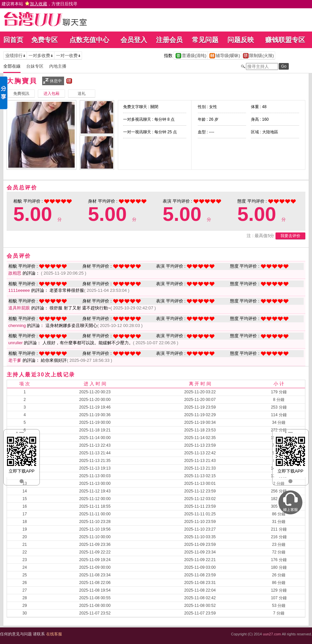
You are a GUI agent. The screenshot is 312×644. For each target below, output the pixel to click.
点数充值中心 (89, 40)
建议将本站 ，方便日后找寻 (39, 4)
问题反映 (241, 40)
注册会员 (169, 40)
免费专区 (44, 40)
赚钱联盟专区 (285, 40)
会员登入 (134, 40)
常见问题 (205, 40)
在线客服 (54, 634)
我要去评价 (290, 236)
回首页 (13, 40)
